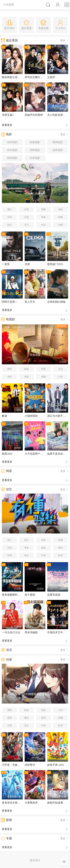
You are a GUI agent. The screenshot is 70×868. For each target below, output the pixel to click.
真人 (10, 540)
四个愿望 (30, 595)
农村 (10, 377)
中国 (10, 555)
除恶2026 (7, 454)
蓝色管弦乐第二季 (12, 803)
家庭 (27, 369)
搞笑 (43, 710)
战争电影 (58, 150)
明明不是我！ (10, 302)
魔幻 (10, 209)
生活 (43, 225)
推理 (43, 718)
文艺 (27, 225)
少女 (60, 710)
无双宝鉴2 (8, 115)
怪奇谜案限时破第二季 (15, 595)
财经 (60, 548)
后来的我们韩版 (56, 302)
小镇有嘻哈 (31, 416)
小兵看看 (8, 5)
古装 (27, 217)
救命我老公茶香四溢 (14, 77)
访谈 (10, 548)
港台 (27, 555)
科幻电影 (12, 150)
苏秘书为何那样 (34, 115)
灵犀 (27, 264)
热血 (27, 710)
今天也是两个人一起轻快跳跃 (42, 454)
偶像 (43, 377)
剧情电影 (12, 158)
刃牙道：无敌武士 (12, 765)
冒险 (60, 209)
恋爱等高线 (54, 595)
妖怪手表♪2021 (56, 765)
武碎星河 (30, 765)
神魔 (60, 718)
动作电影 (12, 142)
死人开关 (30, 302)
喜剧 (27, 377)
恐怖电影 (35, 150)
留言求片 (35, 860)
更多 (65, 41)
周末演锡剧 (31, 632)
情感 (60, 540)
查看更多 (35, 125)
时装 (43, 369)
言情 (27, 209)
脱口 (27, 540)
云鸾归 (51, 77)
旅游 (43, 548)
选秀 (43, 540)
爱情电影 (58, 142)
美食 (27, 548)
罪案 (43, 209)
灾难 (10, 217)
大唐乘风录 (31, 803)
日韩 (43, 555)
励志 (10, 225)
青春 (43, 217)
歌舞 (60, 217)
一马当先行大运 (11, 632)
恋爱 (10, 718)
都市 (10, 369)
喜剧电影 (35, 142)
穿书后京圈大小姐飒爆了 (39, 77)
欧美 (60, 555)
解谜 (4, 416)
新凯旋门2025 (55, 264)
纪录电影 (35, 158)
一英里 (6, 264)
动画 (60, 225)
